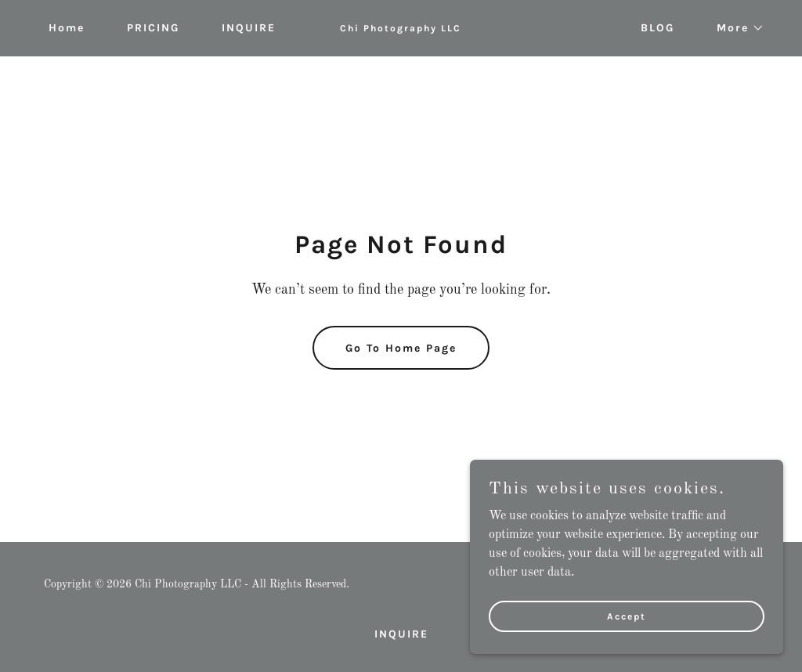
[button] (735, 28)
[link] (401, 28)
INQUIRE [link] (249, 28)
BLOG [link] (657, 28)
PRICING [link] (153, 28)
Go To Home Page (401, 348)
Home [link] (67, 28)
